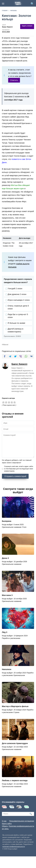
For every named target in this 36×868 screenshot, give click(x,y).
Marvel (6, 345)
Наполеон (7, 669)
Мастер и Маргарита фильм (15, 706)
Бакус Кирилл (19, 364)
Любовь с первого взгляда (15, 780)
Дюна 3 (5, 558)
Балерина (7, 521)
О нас (4, 821)
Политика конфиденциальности (21, 826)
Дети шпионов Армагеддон (15, 743)
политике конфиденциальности (14, 847)
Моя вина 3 (7, 595)
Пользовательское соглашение (22, 821)
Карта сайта (7, 824)
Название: (7, 238)
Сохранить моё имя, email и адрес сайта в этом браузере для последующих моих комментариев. (19, 469)
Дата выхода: (25, 238)
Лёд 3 (5, 632)
